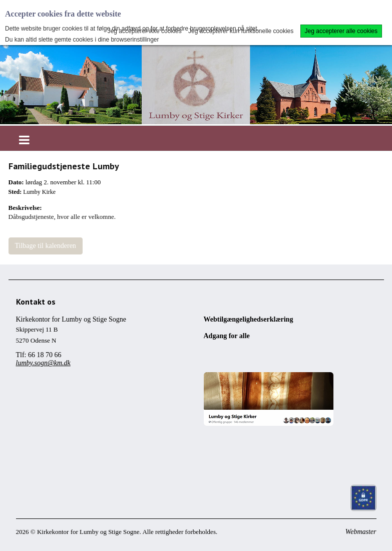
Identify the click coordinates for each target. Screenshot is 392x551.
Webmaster (361, 532)
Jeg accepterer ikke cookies (145, 31)
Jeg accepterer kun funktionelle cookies (241, 31)
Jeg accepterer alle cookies (341, 31)
